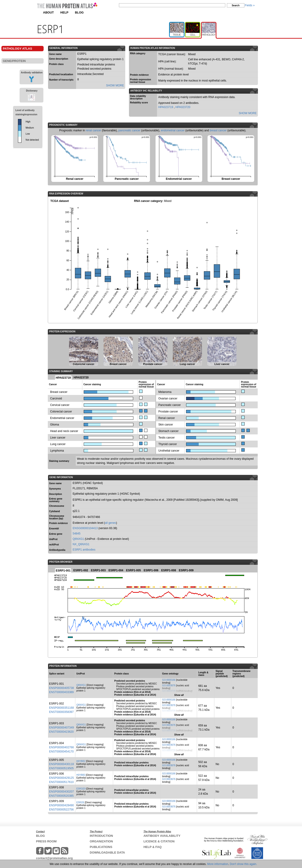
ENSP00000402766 (62, 747)
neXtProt (54, 545)
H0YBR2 (81, 761)
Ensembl (54, 529)
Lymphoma (57, 451)
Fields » (250, 5)
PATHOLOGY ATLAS (17, 49)
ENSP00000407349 (62, 728)
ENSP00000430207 (62, 792)
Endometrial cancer (62, 418)
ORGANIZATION (101, 841)
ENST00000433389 (61, 692)
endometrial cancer (173, 130)
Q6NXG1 (78, 539)
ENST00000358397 (61, 712)
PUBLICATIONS (101, 847)
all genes (111, 523)
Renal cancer (167, 418)
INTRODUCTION (101, 836)
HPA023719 (166, 107)
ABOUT (49, 12)
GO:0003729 (169, 691)
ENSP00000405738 (62, 688)
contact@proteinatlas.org (54, 858)
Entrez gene (56, 534)
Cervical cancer (60, 405)
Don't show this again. (243, 864)
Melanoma (165, 392)
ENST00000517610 (61, 782)
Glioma (55, 425)
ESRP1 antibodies (84, 550)
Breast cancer (59, 392)
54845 (77, 534)
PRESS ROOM (46, 841)
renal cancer (93, 130)
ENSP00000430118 (62, 764)
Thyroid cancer (168, 444)
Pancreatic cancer (170, 405)
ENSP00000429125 (62, 778)
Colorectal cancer (61, 412)
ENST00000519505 (61, 768)
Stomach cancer (168, 431)
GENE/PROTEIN (14, 61)
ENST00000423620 (61, 732)
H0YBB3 (81, 775)
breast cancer (218, 130)
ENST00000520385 (61, 796)
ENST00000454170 (61, 752)
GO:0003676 (169, 686)
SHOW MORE (115, 85)
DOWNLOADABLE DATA (107, 853)
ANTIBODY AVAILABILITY (162, 836)
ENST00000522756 (61, 810)
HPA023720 (183, 107)
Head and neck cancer (64, 431)
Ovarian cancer (168, 398)
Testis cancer (167, 438)
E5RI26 (80, 802)
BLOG (79, 12)
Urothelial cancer (169, 451)
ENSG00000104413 (85, 528)
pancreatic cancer (130, 130)
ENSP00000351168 (62, 708)
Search (236, 5)
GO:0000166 (169, 680)
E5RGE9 (81, 789)
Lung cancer (58, 444)
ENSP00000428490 (62, 805)
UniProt (53, 539)
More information (218, 864)
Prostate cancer (168, 412)
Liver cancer (58, 438)
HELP (64, 12)
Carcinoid (56, 398)
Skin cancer (166, 425)
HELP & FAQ (153, 847)
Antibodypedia (57, 550)
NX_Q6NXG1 (81, 544)
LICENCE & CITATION (159, 841)
